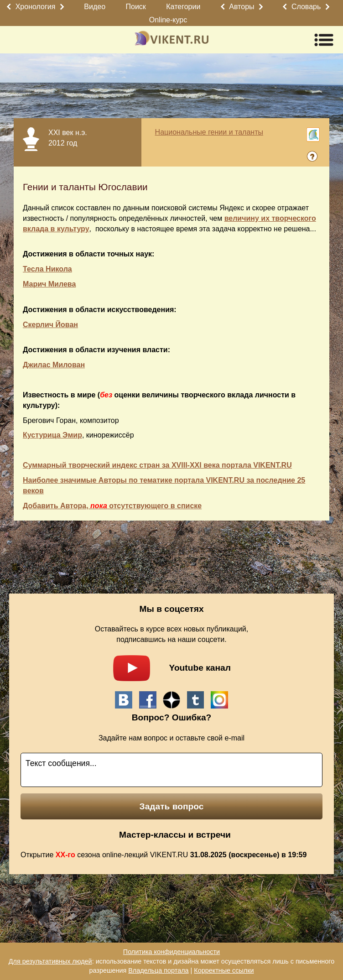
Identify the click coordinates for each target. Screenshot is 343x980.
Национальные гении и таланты (209, 132)
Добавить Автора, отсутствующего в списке (112, 506)
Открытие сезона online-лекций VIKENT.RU (164, 855)
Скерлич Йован (50, 325)
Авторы (242, 7)
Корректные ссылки (224, 970)
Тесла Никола (47, 269)
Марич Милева (49, 284)
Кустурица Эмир (52, 435)
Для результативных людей (50, 961)
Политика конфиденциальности (171, 952)
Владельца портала (158, 970)
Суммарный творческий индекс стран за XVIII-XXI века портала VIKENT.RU (157, 465)
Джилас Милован (54, 365)
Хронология (36, 7)
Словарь (306, 7)
